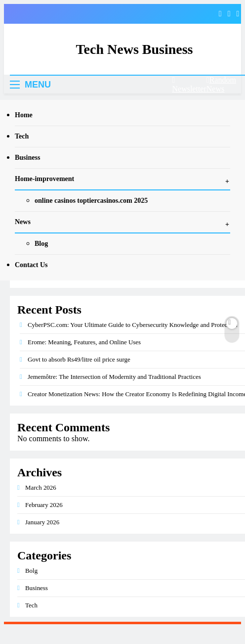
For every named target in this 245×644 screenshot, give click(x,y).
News (23, 222)
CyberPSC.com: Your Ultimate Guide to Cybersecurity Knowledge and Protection (132, 325)
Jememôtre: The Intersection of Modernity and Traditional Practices (114, 377)
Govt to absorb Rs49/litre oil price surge (79, 359)
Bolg (31, 571)
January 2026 (42, 522)
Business (27, 158)
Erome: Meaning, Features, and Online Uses (84, 342)
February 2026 (44, 505)
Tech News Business (134, 49)
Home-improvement (44, 179)
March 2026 (41, 487)
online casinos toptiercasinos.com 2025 (91, 201)
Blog (41, 244)
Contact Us (31, 265)
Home (24, 115)
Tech (22, 136)
